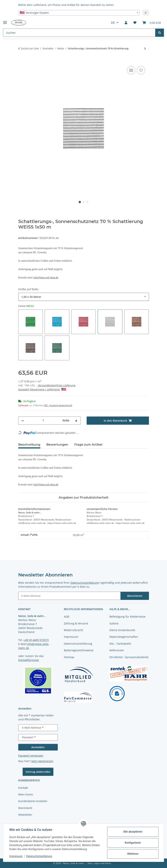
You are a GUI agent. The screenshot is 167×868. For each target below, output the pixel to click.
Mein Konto (26, 794)
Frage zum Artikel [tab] (88, 445)
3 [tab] (87, 202)
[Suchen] (160, 33)
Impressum (16, 856)
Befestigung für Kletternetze (127, 617)
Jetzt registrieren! (42, 761)
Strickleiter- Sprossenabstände (129, 657)
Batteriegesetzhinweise (79, 650)
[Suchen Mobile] (79, 33)
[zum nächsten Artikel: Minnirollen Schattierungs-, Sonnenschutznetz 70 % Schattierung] (145, 48)
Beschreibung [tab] (29, 445)
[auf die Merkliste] (141, 70)
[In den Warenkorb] (21, 61)
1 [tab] (80, 202)
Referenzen (117, 650)
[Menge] (43, 421)
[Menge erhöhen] (76, 421)
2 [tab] (84, 202)
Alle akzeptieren (133, 832)
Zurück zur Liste (30, 48)
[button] (126, 23)
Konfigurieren (133, 843)
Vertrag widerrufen (38, 772)
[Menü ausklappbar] (5, 21)
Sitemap (69, 657)
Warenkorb (25, 808)
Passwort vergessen (31, 756)
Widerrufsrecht (74, 630)
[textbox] (79, 13)
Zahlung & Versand (76, 623)
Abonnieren (135, 596)
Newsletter (25, 815)
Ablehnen (133, 854)
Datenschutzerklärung (39, 856)
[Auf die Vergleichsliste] (131, 70)
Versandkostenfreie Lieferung (57, 385)
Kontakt (23, 788)
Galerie (114, 623)
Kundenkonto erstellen (33, 801)
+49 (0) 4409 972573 (36, 640)
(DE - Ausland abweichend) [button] (58, 405)
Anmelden (38, 747)
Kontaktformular (29, 660)
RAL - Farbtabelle (120, 644)
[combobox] (79, 13)
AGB (66, 617)
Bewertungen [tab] (57, 445)
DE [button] (113, 23)
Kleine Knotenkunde (122, 630)
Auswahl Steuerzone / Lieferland (42, 389)
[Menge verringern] (23, 421)
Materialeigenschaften (124, 637)
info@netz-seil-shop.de (46, 278)
